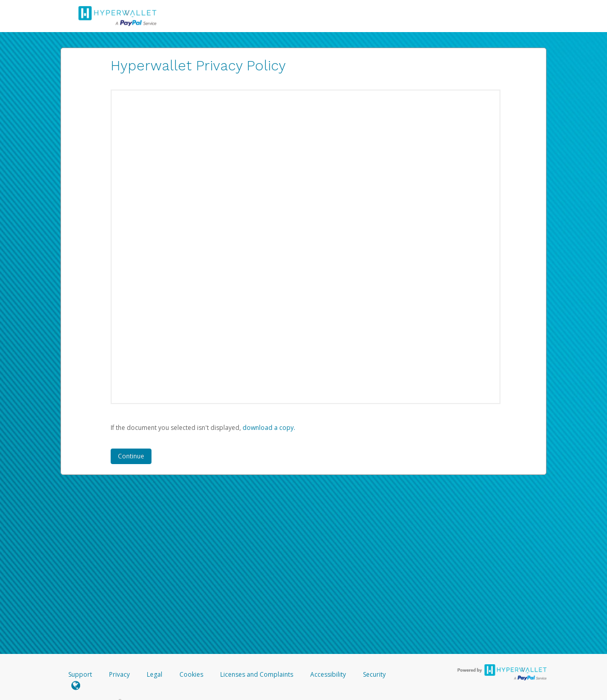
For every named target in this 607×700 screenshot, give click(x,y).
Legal (155, 674)
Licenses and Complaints (257, 674)
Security (374, 674)
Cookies (191, 674)
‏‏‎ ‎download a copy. (268, 428)
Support (80, 674)
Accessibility (328, 674)
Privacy (119, 674)
